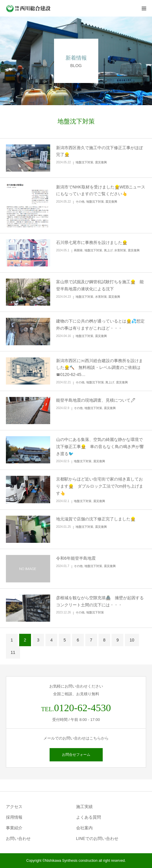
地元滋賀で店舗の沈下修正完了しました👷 (96, 519)
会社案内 (84, 828)
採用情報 (14, 817)
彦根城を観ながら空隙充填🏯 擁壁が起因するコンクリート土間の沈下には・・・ (100, 601)
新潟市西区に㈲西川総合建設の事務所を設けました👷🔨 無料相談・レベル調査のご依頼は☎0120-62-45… (99, 368)
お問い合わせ (18, 838)
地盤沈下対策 (84, 162)
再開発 (78, 250)
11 (13, 652)
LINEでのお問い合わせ (97, 838)
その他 (80, 202)
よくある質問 (89, 817)
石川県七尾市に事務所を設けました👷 (94, 242)
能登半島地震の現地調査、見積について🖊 (98, 400)
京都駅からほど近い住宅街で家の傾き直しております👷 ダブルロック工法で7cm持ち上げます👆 (100, 486)
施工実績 (84, 807)
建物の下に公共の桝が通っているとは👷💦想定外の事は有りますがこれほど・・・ (100, 325)
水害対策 (120, 250)
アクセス (14, 807)
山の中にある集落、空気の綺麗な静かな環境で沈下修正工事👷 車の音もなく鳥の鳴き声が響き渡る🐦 (100, 447)
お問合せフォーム (76, 755)
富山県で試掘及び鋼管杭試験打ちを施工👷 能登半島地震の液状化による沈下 (100, 285)
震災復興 (101, 162)
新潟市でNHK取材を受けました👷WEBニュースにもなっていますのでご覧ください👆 (101, 190)
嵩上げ (108, 250)
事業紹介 (14, 828)
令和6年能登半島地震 (76, 558)
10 (132, 640)
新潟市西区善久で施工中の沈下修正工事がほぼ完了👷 (99, 151)
